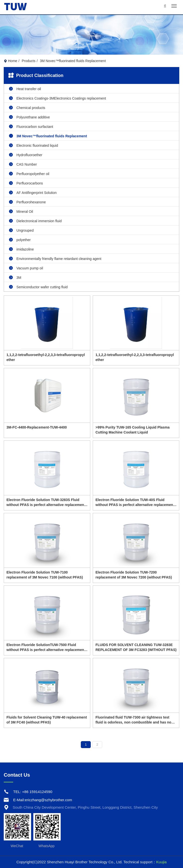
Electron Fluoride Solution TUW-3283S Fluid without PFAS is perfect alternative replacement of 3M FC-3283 (46, 503)
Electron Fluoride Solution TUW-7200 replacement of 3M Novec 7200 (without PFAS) (134, 575)
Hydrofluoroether (26, 155)
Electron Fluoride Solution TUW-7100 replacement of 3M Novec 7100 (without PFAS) (45, 575)
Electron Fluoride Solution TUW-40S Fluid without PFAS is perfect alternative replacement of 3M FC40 (135, 503)
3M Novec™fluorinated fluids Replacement (48, 136)
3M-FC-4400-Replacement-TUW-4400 (37, 427)
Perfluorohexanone (27, 202)
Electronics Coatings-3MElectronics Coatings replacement (57, 98)
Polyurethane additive (29, 117)
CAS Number (23, 164)
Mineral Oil (21, 211)
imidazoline (21, 249)
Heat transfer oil (25, 89)
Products (28, 61)
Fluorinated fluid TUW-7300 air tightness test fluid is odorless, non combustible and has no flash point (133, 720)
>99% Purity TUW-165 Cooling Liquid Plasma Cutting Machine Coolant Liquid (133, 430)
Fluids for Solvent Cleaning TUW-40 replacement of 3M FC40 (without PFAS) (47, 720)
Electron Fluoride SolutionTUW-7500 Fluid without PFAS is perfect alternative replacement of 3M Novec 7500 (46, 648)
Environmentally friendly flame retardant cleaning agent (55, 259)
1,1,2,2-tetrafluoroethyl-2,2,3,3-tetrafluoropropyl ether (46, 357)
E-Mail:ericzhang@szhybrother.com (43, 800)
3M (15, 277)
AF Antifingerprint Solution (33, 193)
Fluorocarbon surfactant (31, 127)
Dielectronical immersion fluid (35, 221)
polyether (20, 240)
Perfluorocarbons (26, 183)
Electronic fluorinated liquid (33, 145)
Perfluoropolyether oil (29, 174)
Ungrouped (21, 230)
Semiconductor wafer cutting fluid (38, 287)
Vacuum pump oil (26, 268)
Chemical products (27, 108)
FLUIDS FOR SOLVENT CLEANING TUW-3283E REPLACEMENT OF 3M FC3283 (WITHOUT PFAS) (136, 647)
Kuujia (161, 862)
